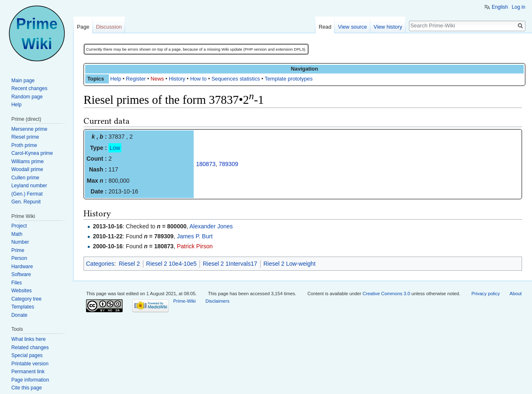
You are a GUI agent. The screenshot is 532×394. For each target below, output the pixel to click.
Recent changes (29, 88)
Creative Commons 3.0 (386, 294)
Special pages (27, 355)
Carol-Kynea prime (32, 153)
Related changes (30, 348)
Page (83, 27)
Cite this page (26, 388)
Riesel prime (25, 137)
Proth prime (24, 145)
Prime (18, 250)
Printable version (30, 364)
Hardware (22, 267)
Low (115, 148)
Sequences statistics (236, 79)
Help (116, 79)
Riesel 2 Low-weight (289, 264)
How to (198, 79)
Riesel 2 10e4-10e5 (171, 264)
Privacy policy (485, 294)
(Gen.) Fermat (27, 194)
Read (325, 27)
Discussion (109, 27)
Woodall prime (27, 169)
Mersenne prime (29, 129)
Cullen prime (25, 178)
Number (20, 242)
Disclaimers (217, 301)
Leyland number (29, 186)
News (157, 79)
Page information (30, 380)
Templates (23, 307)
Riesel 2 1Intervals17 (230, 264)
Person (19, 258)
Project (19, 226)
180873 (206, 164)
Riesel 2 (129, 264)
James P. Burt (195, 236)
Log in (518, 7)
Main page (23, 81)
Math (17, 234)
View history (388, 27)
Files (16, 283)
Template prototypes (289, 79)
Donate (19, 315)
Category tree (26, 299)
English (500, 7)
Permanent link (28, 372)
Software (21, 274)
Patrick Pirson (195, 246)
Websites (21, 291)
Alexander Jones (211, 226)
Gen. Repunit (26, 202)
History (177, 79)
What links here (28, 339)
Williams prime (27, 162)
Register (136, 79)
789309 (228, 164)
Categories (100, 264)
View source (352, 27)
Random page (27, 97)
